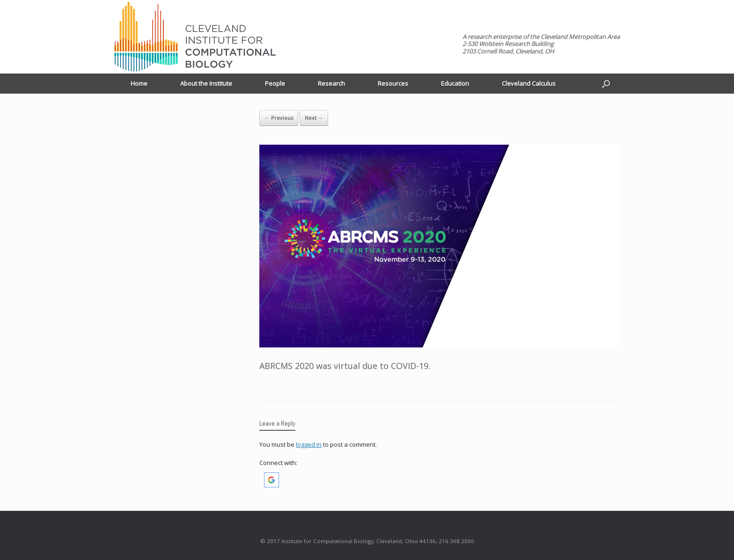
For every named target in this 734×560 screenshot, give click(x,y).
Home (139, 83)
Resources (393, 83)
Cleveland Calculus (529, 83)
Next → (314, 118)
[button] (272, 485)
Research (331, 83)
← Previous (279, 118)
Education (455, 83)
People (275, 83)
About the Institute (206, 83)
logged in (309, 444)
